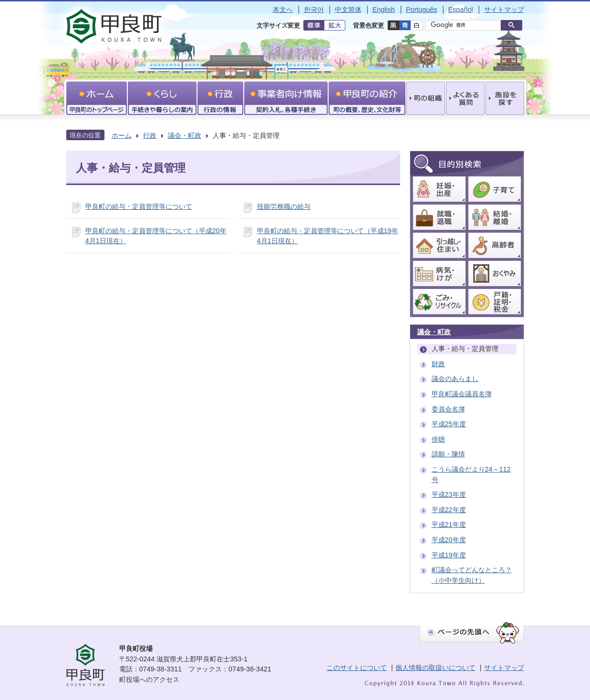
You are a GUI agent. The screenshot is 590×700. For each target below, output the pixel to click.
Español (460, 10)
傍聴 (438, 439)
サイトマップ (504, 10)
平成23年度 (449, 494)
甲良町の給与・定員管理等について (139, 206)
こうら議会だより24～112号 (471, 474)
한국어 (314, 10)
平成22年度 (449, 510)
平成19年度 (449, 555)
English (384, 10)
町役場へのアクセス (149, 679)
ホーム (122, 135)
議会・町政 (185, 135)
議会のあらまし (455, 379)
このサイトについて (357, 668)
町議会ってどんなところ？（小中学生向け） (472, 575)
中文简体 (348, 10)
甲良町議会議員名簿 (462, 394)
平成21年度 (449, 525)
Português (422, 10)
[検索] (466, 25)
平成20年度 (449, 540)
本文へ (283, 10)
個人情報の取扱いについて (435, 668)
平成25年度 (449, 424)
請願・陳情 (448, 454)
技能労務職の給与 (284, 206)
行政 (150, 135)
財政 (438, 364)
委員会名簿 (448, 409)
